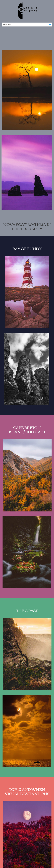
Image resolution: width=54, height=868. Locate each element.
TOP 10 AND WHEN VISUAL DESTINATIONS (27, 796)
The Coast (27, 615)
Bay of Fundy (27, 253)
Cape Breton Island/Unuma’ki (27, 434)
